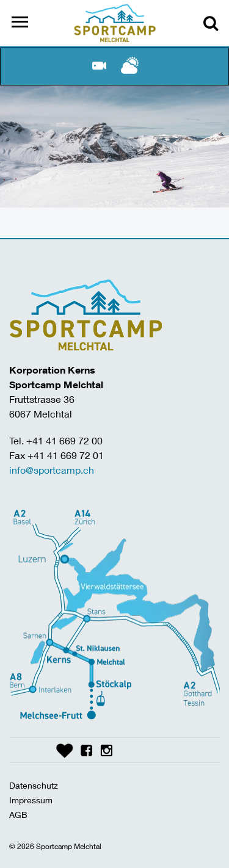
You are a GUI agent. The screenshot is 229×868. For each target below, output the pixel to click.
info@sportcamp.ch (52, 470)
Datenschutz (34, 785)
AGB (18, 815)
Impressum (31, 800)
